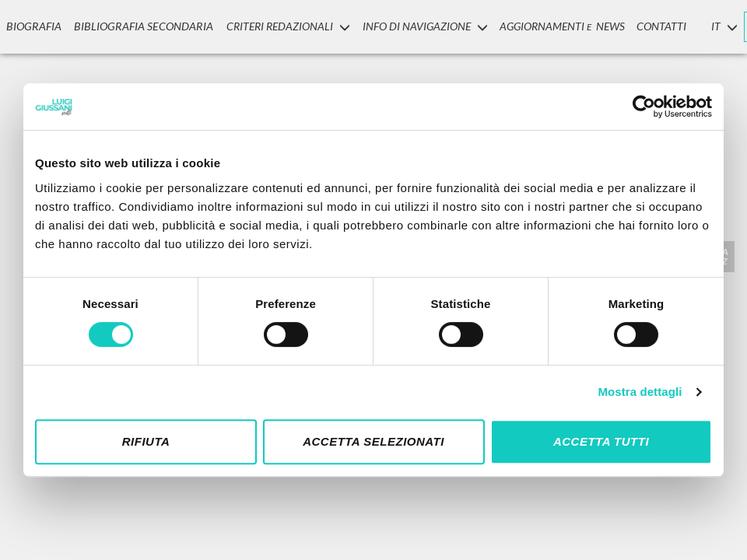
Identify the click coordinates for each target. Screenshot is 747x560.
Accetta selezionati (373, 441)
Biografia (33, 26)
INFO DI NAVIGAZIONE (417, 26)
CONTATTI (655, 26)
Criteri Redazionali (281, 26)
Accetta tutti (601, 441)
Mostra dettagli (640, 392)
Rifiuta (146, 441)
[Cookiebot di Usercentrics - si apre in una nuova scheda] (644, 107)
